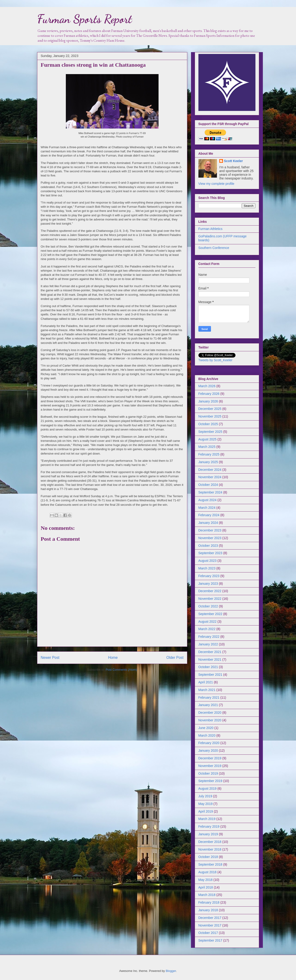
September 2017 (210, 940)
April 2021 (206, 682)
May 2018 (205, 880)
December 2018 (210, 842)
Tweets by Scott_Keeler (215, 360)
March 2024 (207, 508)
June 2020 (206, 728)
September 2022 (210, 614)
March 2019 (207, 819)
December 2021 (210, 652)
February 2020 (209, 743)
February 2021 (209, 697)
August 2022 (208, 622)
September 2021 (210, 675)
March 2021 (207, 690)
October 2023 (208, 546)
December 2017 (210, 918)
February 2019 (209, 826)
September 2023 (210, 553)
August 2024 (208, 500)
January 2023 (208, 584)
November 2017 (210, 925)
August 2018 (208, 872)
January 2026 (208, 401)
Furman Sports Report (84, 19)
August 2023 (208, 561)
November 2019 (210, 766)
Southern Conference (214, 248)
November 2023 (210, 538)
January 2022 (208, 644)
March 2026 (207, 386)
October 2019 (208, 773)
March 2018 (207, 895)
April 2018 (206, 887)
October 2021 (208, 667)
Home (113, 658)
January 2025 (208, 462)
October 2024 (208, 485)
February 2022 (209, 637)
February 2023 (209, 576)
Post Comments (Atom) (121, 670)
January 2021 (208, 705)
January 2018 (208, 910)
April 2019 (206, 811)
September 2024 (210, 492)
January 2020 (208, 751)
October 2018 (208, 857)
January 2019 (208, 834)
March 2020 (207, 735)
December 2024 (210, 470)
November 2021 (210, 660)
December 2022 (210, 591)
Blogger (171, 971)
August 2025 (208, 439)
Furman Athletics (210, 229)
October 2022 (208, 606)
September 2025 (210, 432)
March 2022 (207, 629)
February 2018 (209, 902)
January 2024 (208, 523)
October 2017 (208, 933)
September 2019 (210, 781)
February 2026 (209, 394)
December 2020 (210, 713)
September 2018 (210, 864)
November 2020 (210, 720)
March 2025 (207, 447)
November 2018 (210, 849)
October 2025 (208, 424)
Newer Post (50, 658)
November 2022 (210, 599)
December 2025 (210, 409)
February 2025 (209, 454)
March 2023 (207, 568)
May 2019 (205, 804)
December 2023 (210, 530)
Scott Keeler (233, 161)
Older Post (175, 658)
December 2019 (210, 758)
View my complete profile (216, 184)
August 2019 (208, 788)
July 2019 (205, 796)
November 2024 (210, 477)
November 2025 (210, 416)
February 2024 (209, 515)
